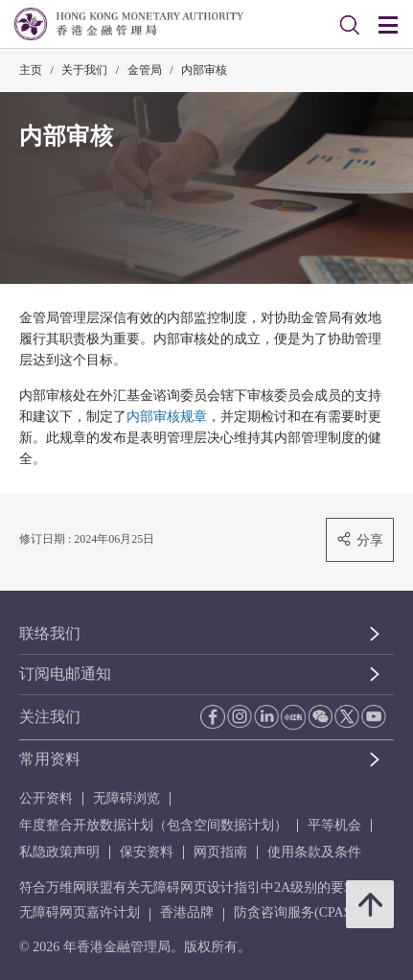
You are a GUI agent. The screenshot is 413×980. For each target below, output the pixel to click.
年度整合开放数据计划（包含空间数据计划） (153, 825)
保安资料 (147, 852)
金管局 (145, 70)
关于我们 (84, 70)
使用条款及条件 (314, 852)
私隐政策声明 (59, 852)
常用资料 (50, 759)
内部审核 (204, 70)
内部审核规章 (167, 417)
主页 (31, 70)
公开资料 (46, 798)
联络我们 (50, 633)
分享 (360, 539)
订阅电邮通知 (65, 674)
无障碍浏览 (126, 798)
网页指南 (220, 852)
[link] (350, 25)
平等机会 (334, 825)
